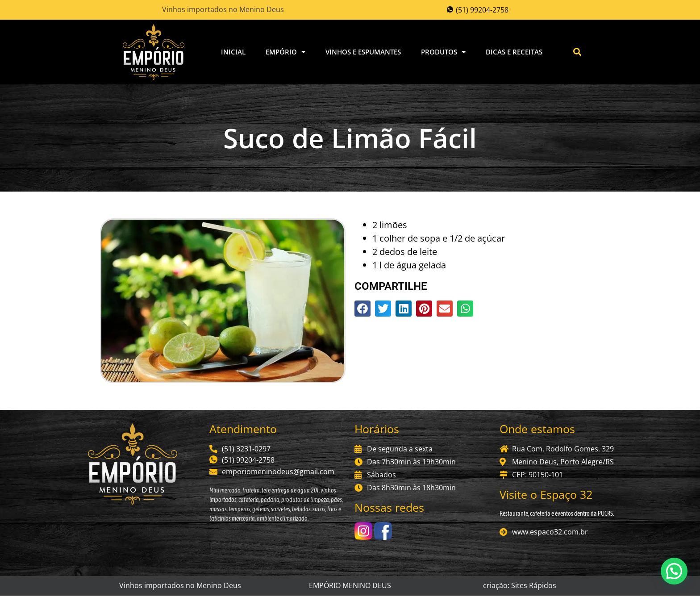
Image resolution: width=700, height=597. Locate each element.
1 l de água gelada (409, 266)
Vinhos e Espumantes (363, 53)
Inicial (233, 53)
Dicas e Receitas (514, 53)
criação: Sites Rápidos (520, 587)
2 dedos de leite (405, 253)
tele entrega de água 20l (290, 491)
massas (218, 510)
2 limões (390, 226)
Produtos (443, 53)
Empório (285, 53)
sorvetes (281, 510)
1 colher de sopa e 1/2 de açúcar (439, 239)
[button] (577, 52)
